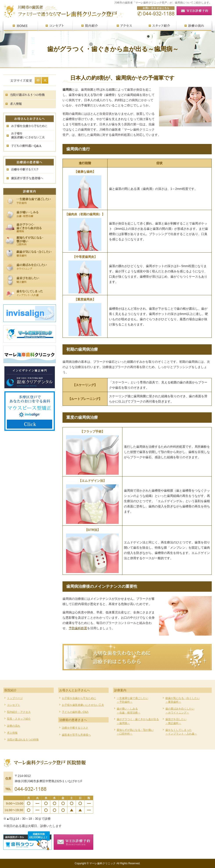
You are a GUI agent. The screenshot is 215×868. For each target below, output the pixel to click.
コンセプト (14, 705)
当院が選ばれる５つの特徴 (23, 740)
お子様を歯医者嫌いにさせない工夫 (83, 705)
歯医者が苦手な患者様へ (76, 735)
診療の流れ (14, 726)
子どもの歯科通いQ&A (75, 712)
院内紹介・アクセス (19, 712)
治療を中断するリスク (75, 728)
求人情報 (12, 733)
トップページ (15, 698)
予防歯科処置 (78, 628)
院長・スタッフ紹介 (19, 719)
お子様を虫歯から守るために (79, 698)
